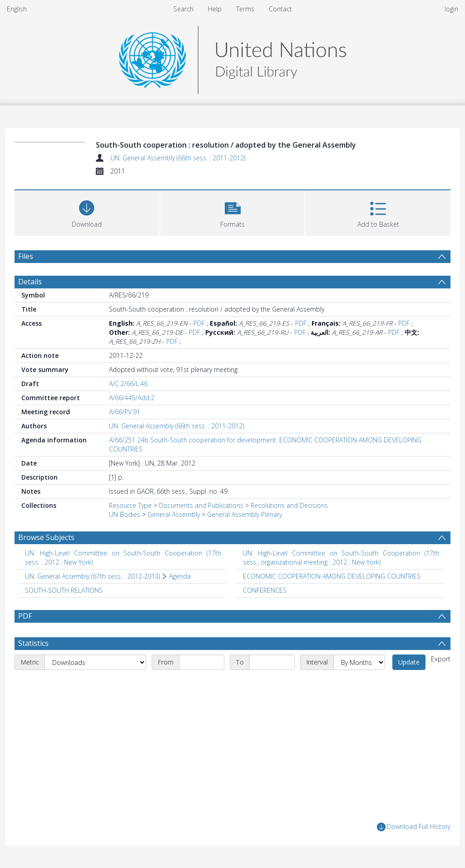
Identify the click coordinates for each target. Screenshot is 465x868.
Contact (280, 9)
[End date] (272, 662)
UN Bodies (125, 514)
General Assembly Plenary (245, 514)
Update (409, 662)
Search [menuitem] (183, 9)
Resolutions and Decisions (289, 505)
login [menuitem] (451, 9)
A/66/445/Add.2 (132, 398)
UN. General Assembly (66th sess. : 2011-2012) (178, 158)
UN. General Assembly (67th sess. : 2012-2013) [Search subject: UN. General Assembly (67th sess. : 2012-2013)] (92, 576)
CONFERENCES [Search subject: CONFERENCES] (265, 590)
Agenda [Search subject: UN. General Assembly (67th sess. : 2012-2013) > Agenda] (180, 576)
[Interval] (359, 662)
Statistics (33, 643)
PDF (199, 323)
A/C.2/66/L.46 (128, 384)
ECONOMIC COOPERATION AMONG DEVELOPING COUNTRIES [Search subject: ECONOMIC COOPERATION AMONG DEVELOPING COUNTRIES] (332, 576)
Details (30, 282)
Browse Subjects (46, 537)
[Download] (87, 212)
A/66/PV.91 (125, 412)
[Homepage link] (232, 57)
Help (215, 9)
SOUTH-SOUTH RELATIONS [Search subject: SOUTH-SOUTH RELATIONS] (64, 590)
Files (26, 256)
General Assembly (174, 514)
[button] (233, 212)
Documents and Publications (201, 505)
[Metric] (95, 662)
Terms (245, 9)
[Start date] (202, 662)
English (17, 9)
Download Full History (414, 827)
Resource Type (130, 505)
